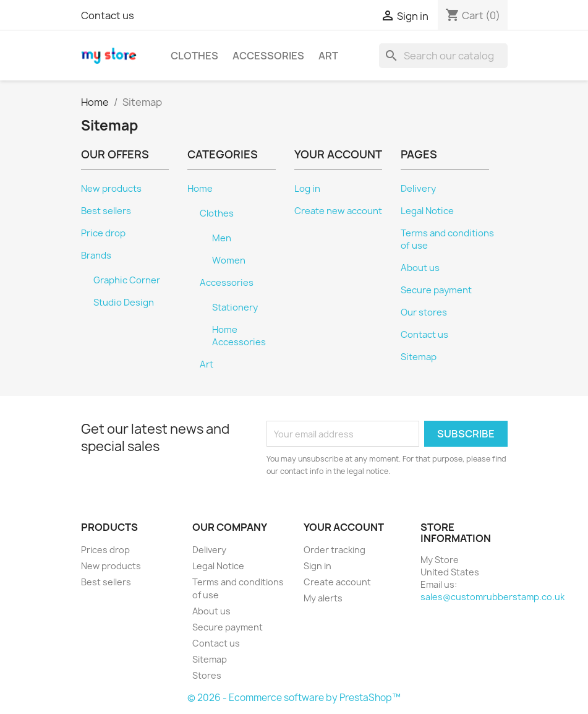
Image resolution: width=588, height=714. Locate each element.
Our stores (424, 312)
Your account (344, 527)
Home (200, 189)
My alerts (323, 598)
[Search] (443, 56)
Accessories (268, 56)
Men (222, 238)
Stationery (235, 308)
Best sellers (106, 211)
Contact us (108, 15)
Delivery (418, 189)
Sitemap (419, 357)
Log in (307, 189)
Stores (207, 675)
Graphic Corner (127, 280)
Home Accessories (239, 336)
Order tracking (334, 550)
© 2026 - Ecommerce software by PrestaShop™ (294, 698)
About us (420, 268)
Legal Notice (427, 211)
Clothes (194, 56)
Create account (337, 582)
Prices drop (105, 550)
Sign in (317, 566)
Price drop (103, 233)
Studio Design (124, 303)
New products (111, 189)
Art (328, 56)
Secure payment (436, 290)
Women (229, 260)
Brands (96, 256)
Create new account (338, 211)
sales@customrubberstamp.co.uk (492, 597)
